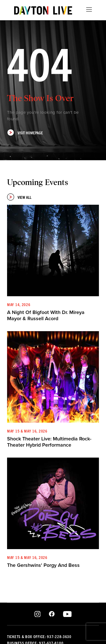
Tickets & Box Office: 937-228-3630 (39, 636)
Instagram (37, 614)
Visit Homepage (25, 132)
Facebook (52, 614)
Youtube (67, 614)
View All (19, 197)
